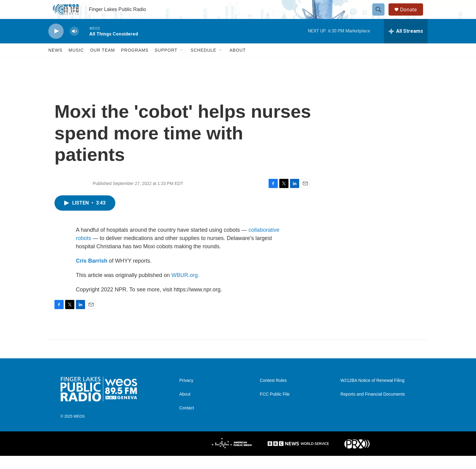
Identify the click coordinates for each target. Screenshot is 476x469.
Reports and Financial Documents (373, 408)
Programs (135, 64)
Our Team (102, 64)
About (238, 64)
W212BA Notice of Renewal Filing (372, 394)
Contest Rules (273, 394)
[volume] (74, 44)
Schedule (203, 64)
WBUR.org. (185, 288)
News (55, 64)
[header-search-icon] (381, 16)
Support (166, 64)
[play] (56, 44)
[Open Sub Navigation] (182, 64)
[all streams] (406, 44)
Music (76, 64)
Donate (412, 16)
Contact (187, 421)
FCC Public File (275, 408)
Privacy (186, 394)
